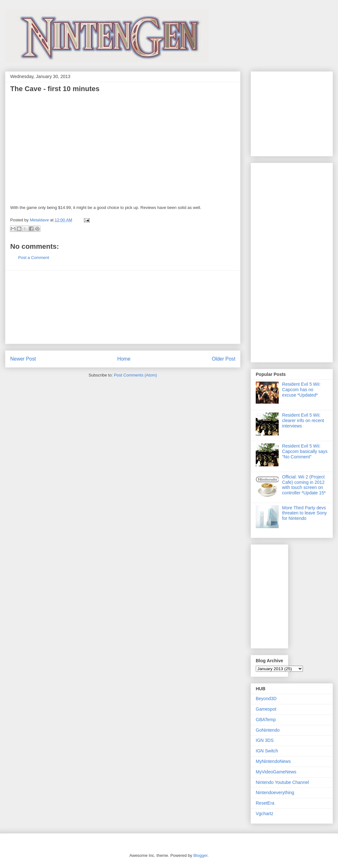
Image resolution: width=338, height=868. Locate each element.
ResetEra (265, 803)
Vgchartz (265, 814)
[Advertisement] (275, 112)
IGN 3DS (265, 740)
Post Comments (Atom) (135, 375)
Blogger (200, 855)
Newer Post (23, 359)
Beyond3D (266, 699)
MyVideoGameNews (276, 772)
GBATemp (266, 720)
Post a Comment (34, 258)
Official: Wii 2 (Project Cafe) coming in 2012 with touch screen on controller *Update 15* (304, 485)
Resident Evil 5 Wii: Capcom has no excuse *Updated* (301, 390)
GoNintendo (268, 730)
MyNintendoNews (273, 761)
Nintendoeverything (275, 793)
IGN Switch (267, 751)
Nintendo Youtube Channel (282, 782)
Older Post (224, 359)
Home (124, 359)
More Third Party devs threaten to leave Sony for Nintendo (305, 513)
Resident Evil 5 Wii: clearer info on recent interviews (303, 420)
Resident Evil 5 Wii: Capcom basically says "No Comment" (305, 451)
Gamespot (266, 709)
